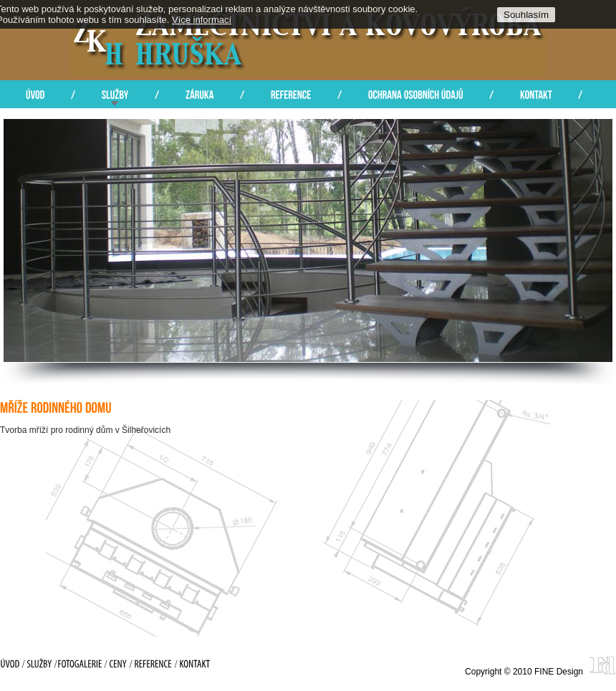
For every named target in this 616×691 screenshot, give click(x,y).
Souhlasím (526, 15)
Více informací (202, 20)
